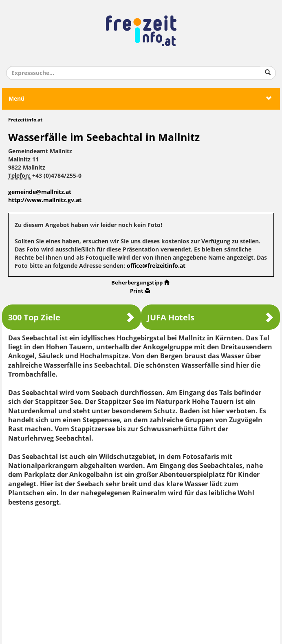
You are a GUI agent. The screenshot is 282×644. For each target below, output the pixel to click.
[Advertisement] (141, 572)
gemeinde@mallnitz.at (40, 192)
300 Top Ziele (72, 317)
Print (140, 291)
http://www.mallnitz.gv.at (45, 200)
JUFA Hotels (210, 317)
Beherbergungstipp (140, 283)
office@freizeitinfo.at (156, 266)
